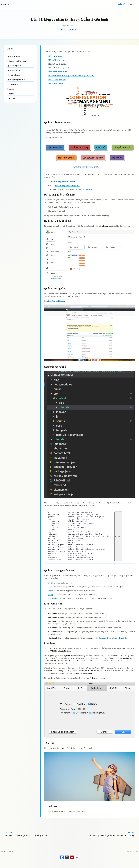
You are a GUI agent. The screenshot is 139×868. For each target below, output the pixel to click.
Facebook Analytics (120, 638)
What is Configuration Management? (67, 186)
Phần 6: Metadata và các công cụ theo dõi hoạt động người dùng (71, 76)
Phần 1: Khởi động (55, 56)
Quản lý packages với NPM (16, 80)
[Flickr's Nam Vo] (77, 857)
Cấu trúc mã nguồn (14, 75)
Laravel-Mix (53, 598)
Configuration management (66, 182)
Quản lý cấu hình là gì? (15, 56)
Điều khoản (130, 852)
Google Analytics (105, 638)
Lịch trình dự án (13, 84)
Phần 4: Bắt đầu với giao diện (59, 68)
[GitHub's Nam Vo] (67, 857)
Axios (50, 587)
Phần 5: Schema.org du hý (58, 72)
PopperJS (52, 591)
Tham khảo (11, 98)
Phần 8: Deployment (56, 83)
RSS (137, 852)
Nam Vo (5, 4)
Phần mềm (122, 4)
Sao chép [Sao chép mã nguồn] (118, 536)
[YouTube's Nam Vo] (72, 857)
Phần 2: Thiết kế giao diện (58, 60)
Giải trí (132, 4)
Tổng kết (11, 94)
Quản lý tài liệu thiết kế (15, 66)
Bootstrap (52, 583)
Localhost (11, 89)
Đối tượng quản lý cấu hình (17, 61)
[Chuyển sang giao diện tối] (138, 4)
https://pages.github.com (57, 301)
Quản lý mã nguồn (14, 70)
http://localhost (116, 661)
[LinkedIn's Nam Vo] (62, 857)
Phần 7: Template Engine (57, 79)
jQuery (51, 595)
